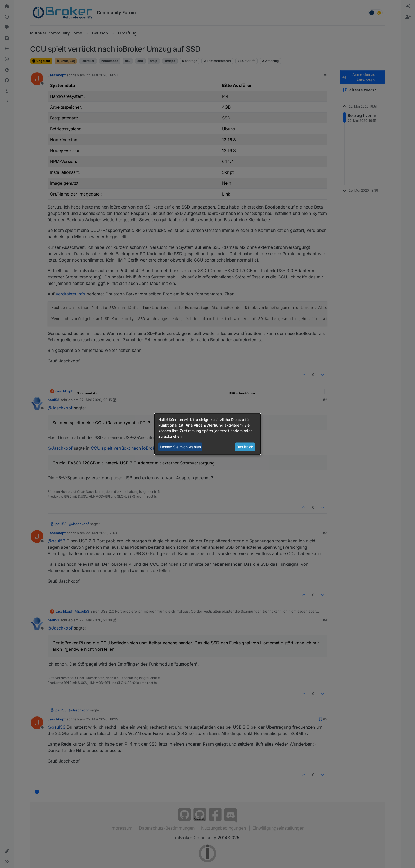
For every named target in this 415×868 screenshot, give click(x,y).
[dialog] (207, 434)
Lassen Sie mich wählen (180, 447)
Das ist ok (245, 447)
